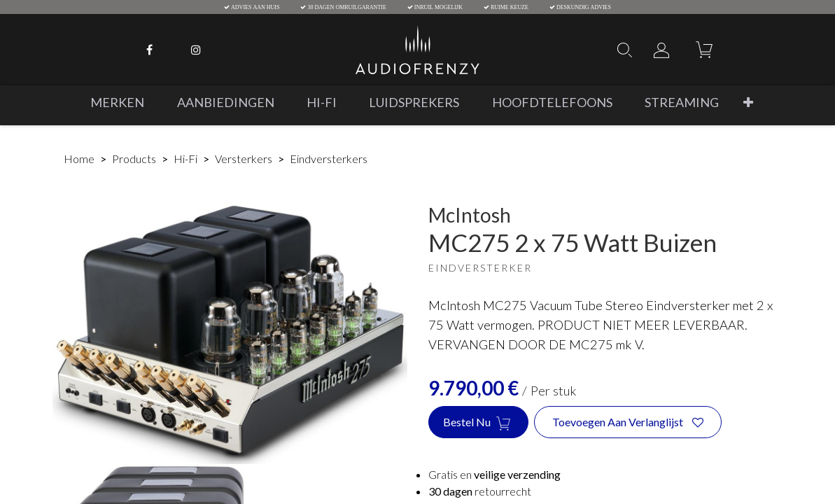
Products (134, 159)
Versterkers (244, 159)
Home (79, 159)
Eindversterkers (329, 159)
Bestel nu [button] (478, 423)
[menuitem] (117, 103)
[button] (748, 103)
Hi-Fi (185, 159)
